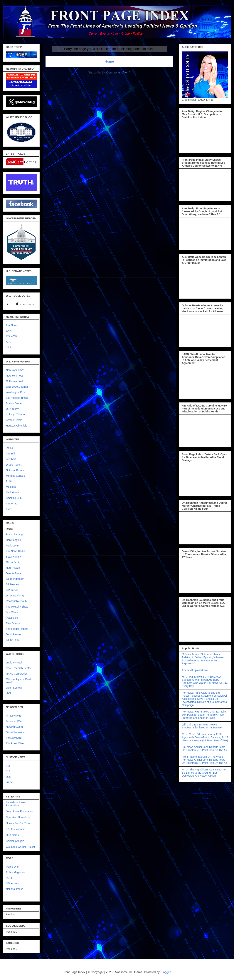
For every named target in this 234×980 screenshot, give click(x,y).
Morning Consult (15, 476)
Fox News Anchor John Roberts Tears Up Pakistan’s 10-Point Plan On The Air (204, 749)
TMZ (9, 509)
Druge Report (14, 465)
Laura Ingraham (15, 579)
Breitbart (11, 459)
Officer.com (12, 883)
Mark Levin (12, 546)
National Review (15, 470)
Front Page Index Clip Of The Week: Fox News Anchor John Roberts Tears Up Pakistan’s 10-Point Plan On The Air (204, 760)
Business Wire (14, 721)
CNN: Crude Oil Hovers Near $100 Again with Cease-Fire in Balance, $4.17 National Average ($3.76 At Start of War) (205, 737)
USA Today (12, 409)
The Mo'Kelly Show (17, 607)
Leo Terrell (12, 590)
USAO (10, 782)
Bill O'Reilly (12, 640)
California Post (14, 381)
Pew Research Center (19, 668)
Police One (12, 867)
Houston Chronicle (17, 426)
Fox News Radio (15, 551)
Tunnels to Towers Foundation (16, 804)
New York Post (14, 376)
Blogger (165, 972)
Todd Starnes (14, 634)
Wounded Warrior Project (20, 847)
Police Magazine (15, 872)
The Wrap (12, 504)
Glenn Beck (13, 562)
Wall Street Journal (17, 387)
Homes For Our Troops (19, 823)
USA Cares (12, 835)
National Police (15, 889)
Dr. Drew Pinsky (15, 596)
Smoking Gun (14, 498)
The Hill (10, 454)
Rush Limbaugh (15, 534)
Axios (9, 448)
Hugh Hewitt (13, 568)
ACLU (10, 693)
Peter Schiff (13, 618)
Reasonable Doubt (17, 601)
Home (109, 61)
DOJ (9, 777)
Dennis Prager (14, 573)
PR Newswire (14, 716)
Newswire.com (14, 727)
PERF (9, 878)
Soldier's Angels (15, 841)
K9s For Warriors (16, 829)
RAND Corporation (17, 674)
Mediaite (11, 487)
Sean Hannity (14, 557)
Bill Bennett (12, 584)
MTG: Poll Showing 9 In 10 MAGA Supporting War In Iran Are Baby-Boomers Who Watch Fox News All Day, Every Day (205, 681)
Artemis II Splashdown (195, 670)
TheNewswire (14, 738)
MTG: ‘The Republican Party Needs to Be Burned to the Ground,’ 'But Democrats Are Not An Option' (204, 773)
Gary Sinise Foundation (19, 811)
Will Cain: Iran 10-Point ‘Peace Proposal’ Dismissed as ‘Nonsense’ (202, 726)
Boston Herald (14, 420)
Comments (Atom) (118, 72)
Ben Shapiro (13, 612)
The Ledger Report (17, 629)
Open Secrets (14, 688)
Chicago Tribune (15, 414)
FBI (8, 766)
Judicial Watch (14, 663)
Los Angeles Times (17, 398)
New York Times (15, 370)
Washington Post (16, 392)
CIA (8, 771)
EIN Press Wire (15, 743)
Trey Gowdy (13, 623)
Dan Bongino (13, 540)
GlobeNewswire (15, 732)
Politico (10, 481)
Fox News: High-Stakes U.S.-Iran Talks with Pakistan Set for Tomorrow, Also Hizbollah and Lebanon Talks (204, 715)
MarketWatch (14, 492)
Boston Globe (14, 403)
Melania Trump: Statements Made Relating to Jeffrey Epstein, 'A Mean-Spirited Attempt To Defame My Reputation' (203, 659)
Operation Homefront (18, 817)
